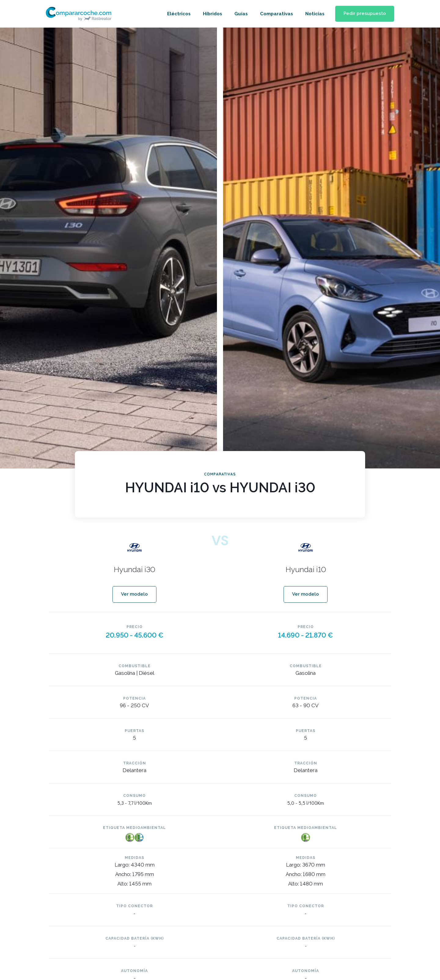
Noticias (313, 14)
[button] (364, 14)
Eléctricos (177, 14)
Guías (239, 14)
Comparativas (275, 14)
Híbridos (211, 14)
